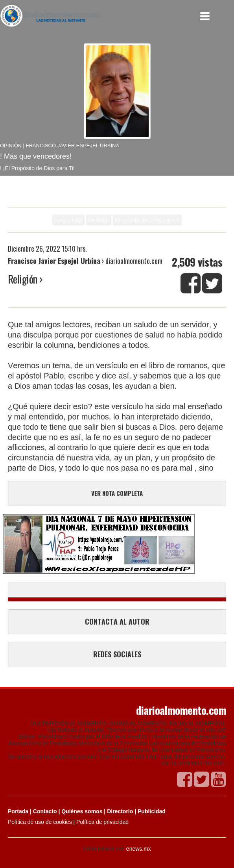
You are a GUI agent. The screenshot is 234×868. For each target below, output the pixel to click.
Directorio (120, 811)
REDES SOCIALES (117, 654)
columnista (68, 220)
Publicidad (152, 811)
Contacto (45, 811)
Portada (18, 811)
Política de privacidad (102, 822)
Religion (99, 220)
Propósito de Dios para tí (147, 220)
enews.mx (139, 849)
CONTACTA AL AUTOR (117, 621)
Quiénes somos (82, 811)
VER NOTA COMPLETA (117, 493)
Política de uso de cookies (40, 822)
